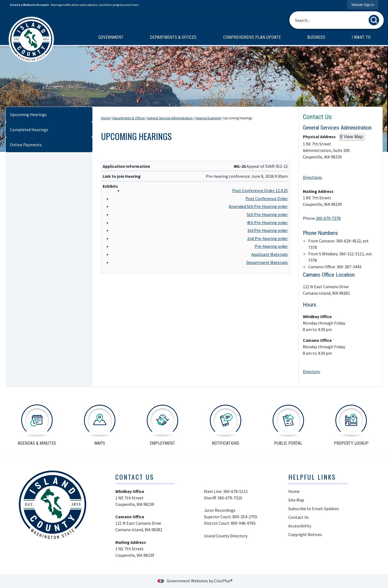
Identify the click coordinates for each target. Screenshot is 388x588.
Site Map (296, 500)
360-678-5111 (235, 491)
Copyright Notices (305, 534)
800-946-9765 (243, 523)
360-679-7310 (230, 498)
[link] (363, 5)
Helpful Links (312, 477)
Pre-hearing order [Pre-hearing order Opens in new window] (271, 246)
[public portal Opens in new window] (288, 424)
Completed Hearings (29, 130)
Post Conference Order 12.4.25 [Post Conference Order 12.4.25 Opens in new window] (260, 190)
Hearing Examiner (208, 118)
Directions (312, 177)
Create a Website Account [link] (29, 5)
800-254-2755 (245, 517)
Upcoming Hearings (28, 114)
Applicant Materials (270, 254)
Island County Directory (226, 536)
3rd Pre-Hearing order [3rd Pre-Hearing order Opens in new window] (268, 230)
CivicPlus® (223, 581)
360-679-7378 (328, 218)
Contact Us (317, 117)
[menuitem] (111, 37)
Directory (311, 371)
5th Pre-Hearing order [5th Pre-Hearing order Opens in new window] (267, 214)
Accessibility (300, 526)
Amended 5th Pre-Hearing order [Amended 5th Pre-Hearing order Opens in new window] (258, 206)
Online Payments (26, 145)
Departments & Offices (129, 118)
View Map (353, 137)
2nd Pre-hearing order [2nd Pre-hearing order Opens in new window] (267, 238)
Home (105, 118)
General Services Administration (170, 118)
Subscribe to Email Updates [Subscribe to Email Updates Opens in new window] (314, 509)
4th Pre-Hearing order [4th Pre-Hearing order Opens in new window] (267, 222)
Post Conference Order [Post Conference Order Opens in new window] (267, 199)
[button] (375, 19)
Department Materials (267, 262)
